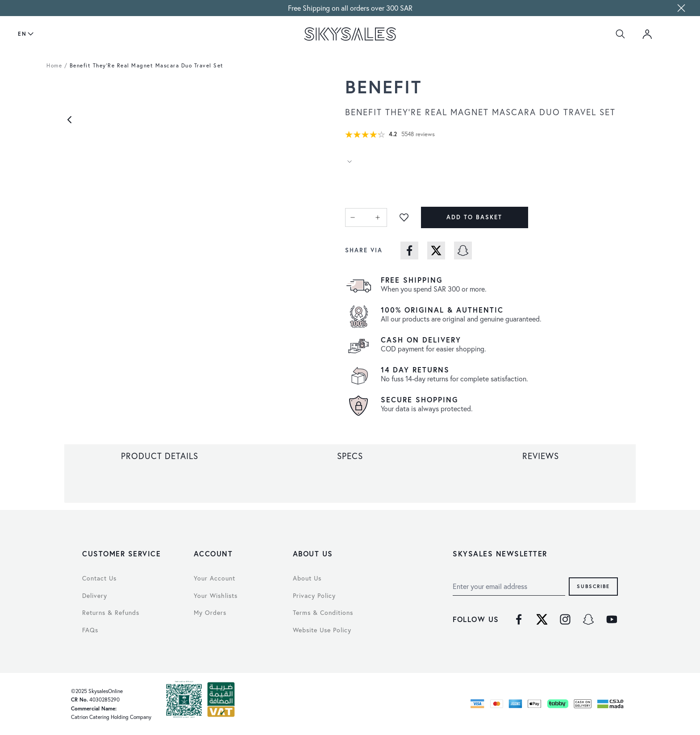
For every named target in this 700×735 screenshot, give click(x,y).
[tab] (160, 456)
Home (54, 65)
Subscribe (593, 586)
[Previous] (70, 120)
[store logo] (350, 34)
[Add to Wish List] (404, 217)
